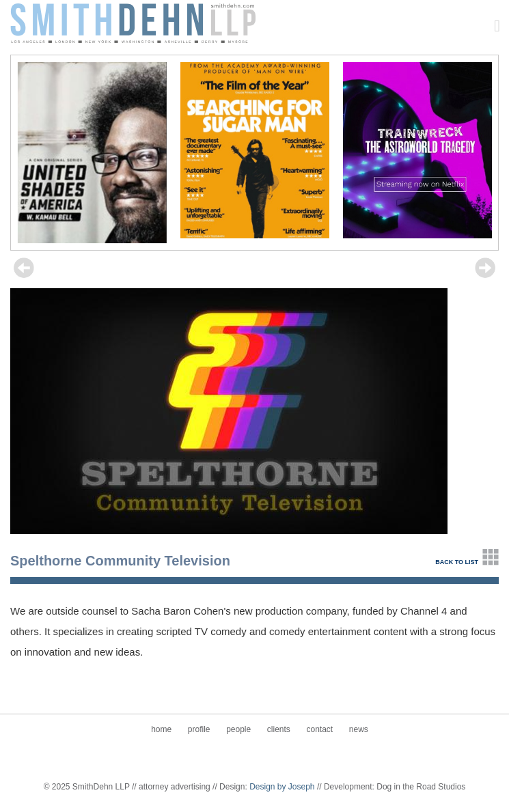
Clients (279, 729)
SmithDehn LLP (133, 22)
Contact (319, 729)
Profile (199, 729)
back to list (457, 562)
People (238, 729)
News (359, 729)
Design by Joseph (282, 787)
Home (161, 729)
